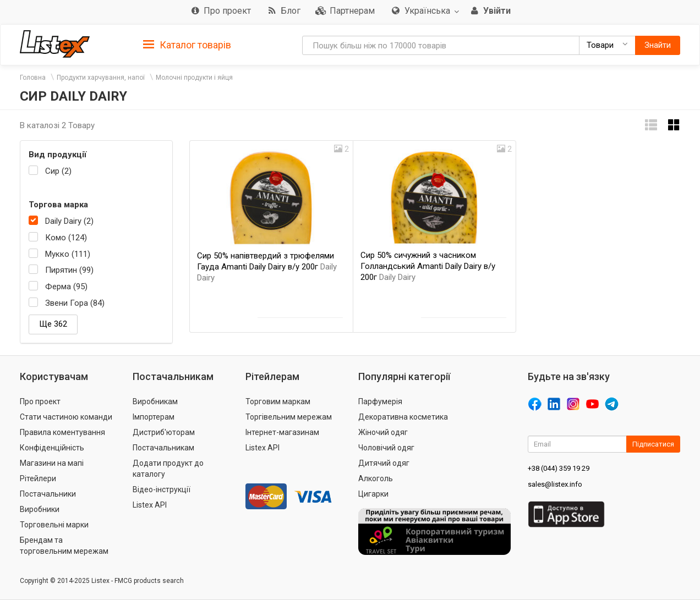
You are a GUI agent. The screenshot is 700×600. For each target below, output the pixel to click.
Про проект (40, 401)
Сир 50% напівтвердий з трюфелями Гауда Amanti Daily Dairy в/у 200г (267, 267)
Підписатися (653, 444)
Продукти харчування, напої (101, 78)
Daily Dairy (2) (69, 221)
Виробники (40, 509)
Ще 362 (53, 324)
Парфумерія (380, 401)
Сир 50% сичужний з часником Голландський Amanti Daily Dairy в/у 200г (428, 266)
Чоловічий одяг (386, 448)
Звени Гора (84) (75, 303)
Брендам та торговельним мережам (64, 546)
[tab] (187, 44)
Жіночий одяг (383, 432)
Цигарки (373, 494)
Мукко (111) (68, 254)
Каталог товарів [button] (187, 45)
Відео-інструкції (162, 489)
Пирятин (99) (69, 270)
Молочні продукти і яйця (194, 78)
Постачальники (48, 494)
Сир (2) (58, 171)
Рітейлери (38, 478)
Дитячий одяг (384, 463)
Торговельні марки (54, 525)
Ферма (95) (66, 287)
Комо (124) (66, 238)
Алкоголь (376, 478)
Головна (33, 78)
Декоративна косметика (403, 417)
